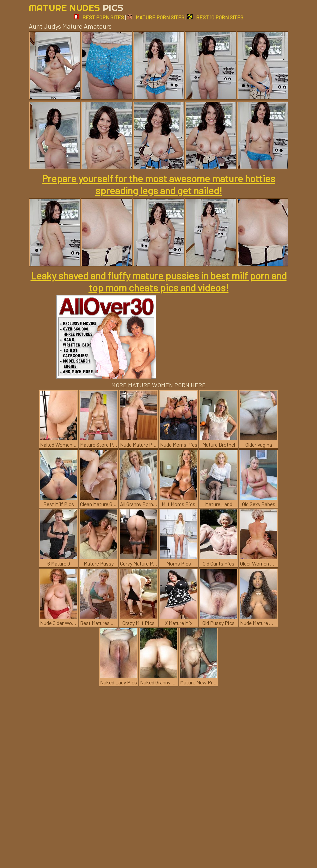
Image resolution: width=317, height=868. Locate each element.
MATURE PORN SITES (156, 17)
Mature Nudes (76, 8)
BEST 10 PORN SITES (215, 17)
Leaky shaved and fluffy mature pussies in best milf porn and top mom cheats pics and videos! (159, 281)
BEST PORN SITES (99, 17)
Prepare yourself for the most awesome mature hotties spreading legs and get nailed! (158, 184)
